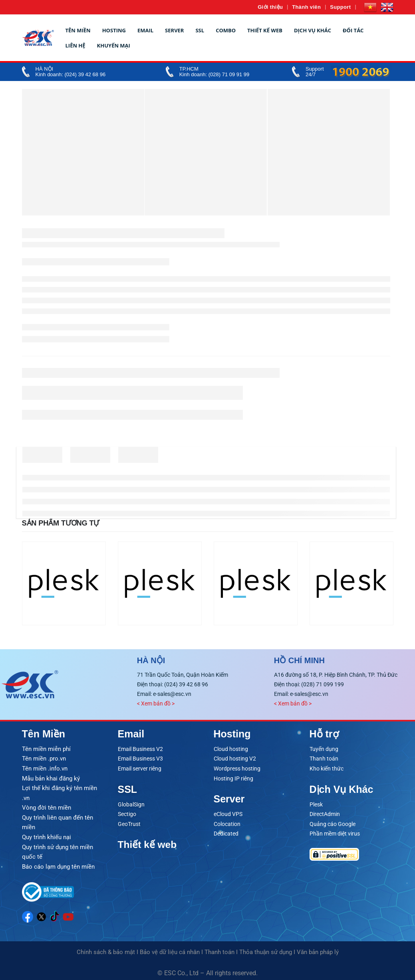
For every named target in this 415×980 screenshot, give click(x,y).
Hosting (114, 30)
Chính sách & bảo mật (106, 949)
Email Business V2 (140, 749)
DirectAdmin (325, 813)
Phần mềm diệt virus (335, 832)
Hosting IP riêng (233, 777)
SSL (200, 30)
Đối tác (353, 30)
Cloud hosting (231, 749)
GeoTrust (129, 822)
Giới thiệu (270, 7)
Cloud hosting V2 (235, 758)
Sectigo (127, 813)
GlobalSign (131, 803)
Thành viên (306, 7)
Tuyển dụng (324, 749)
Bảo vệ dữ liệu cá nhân (170, 949)
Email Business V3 (140, 758)
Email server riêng (140, 768)
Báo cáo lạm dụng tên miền (58, 863)
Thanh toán (324, 758)
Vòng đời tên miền (47, 806)
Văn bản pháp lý (318, 949)
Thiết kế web (265, 30)
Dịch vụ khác (313, 30)
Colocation (227, 822)
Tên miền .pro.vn (44, 758)
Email (145, 30)
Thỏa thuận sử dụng (266, 949)
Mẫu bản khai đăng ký (51, 777)
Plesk (316, 803)
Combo (226, 30)
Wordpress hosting (237, 768)
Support (340, 7)
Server (174, 30)
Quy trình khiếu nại (47, 835)
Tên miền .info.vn (45, 768)
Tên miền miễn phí (46, 749)
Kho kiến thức (327, 768)
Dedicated (226, 832)
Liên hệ (75, 45)
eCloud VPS (228, 813)
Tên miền (78, 30)
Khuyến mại (114, 45)
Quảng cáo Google (333, 822)
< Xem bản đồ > (156, 703)
